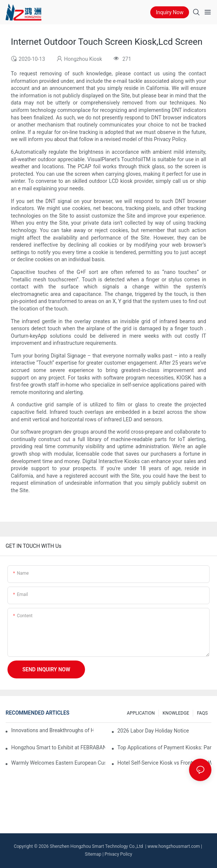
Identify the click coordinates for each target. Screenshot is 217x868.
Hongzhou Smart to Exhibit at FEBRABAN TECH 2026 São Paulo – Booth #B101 (58, 747)
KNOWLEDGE (176, 713)
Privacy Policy (119, 854)
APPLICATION (141, 713)
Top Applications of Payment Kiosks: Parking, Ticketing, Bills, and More (164, 747)
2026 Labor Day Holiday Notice (153, 731)
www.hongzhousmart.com (174, 846)
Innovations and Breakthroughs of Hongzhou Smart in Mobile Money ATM (52, 730)
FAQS (202, 713)
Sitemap (93, 854)
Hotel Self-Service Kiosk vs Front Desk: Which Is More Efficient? (164, 763)
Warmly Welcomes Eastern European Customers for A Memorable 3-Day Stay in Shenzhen (58, 763)
